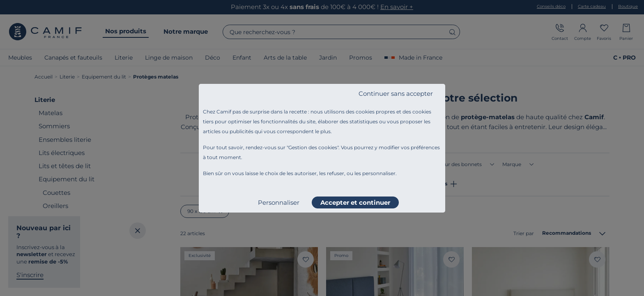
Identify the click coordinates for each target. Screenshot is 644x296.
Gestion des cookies (313, 147)
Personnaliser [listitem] (279, 202)
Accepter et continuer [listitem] (355, 202)
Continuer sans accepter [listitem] (396, 94)
